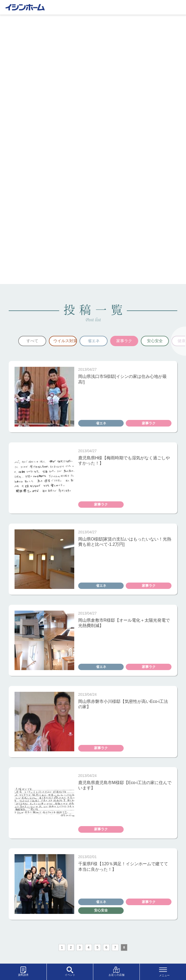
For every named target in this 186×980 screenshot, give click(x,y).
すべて (32, 341)
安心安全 (155, 341)
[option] (32, 341)
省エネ (94, 341)
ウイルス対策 (65, 341)
